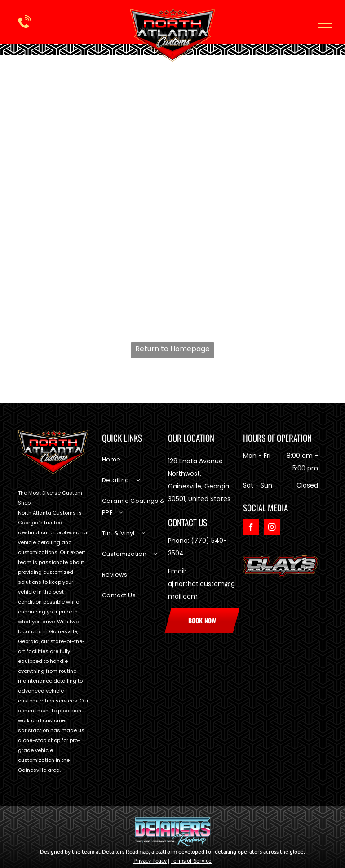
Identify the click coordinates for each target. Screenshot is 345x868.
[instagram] (272, 528)
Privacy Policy (150, 860)
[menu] (325, 27)
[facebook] (251, 528)
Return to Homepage (172, 349)
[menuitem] (135, 464)
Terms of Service (191, 860)
